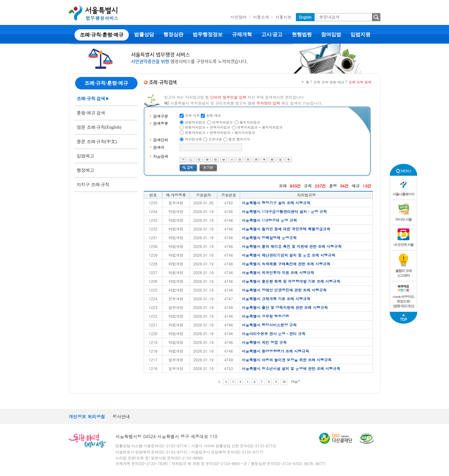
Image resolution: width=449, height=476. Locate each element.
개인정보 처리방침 (87, 417)
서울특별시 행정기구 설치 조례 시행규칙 (276, 203)
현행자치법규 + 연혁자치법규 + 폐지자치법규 (220, 133)
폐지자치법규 (250, 122)
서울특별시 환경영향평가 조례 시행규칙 (275, 351)
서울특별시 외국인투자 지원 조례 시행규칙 (278, 272)
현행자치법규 (195, 122)
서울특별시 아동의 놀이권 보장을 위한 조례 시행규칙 (287, 360)
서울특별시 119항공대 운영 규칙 (269, 220)
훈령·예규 (214, 115)
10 (284, 382)
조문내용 (215, 139)
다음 (294, 381)
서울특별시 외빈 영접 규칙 (264, 342)
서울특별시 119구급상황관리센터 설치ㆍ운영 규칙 (284, 211)
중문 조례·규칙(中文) (97, 142)
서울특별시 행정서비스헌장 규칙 (269, 325)
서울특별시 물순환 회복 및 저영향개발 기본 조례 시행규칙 (291, 281)
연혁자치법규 (223, 122)
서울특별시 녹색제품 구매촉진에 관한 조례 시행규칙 (286, 264)
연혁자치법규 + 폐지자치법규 (260, 127)
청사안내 (121, 417)
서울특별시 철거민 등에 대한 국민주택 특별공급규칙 (286, 229)
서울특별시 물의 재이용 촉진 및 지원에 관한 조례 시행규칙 (292, 246)
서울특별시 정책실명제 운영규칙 (269, 238)
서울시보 (283, 17)
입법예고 (85, 156)
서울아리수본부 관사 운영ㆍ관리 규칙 (273, 333)
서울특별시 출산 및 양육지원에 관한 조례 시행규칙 (285, 307)
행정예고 (85, 170)
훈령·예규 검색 (91, 113)
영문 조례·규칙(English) (99, 127)
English (305, 17)
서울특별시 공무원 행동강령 (265, 316)
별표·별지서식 (239, 139)
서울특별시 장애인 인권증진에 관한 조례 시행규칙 (284, 290)
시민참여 (239, 17)
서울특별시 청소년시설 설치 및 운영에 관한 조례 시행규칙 (291, 368)
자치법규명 (193, 139)
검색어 (159, 147)
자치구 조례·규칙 (93, 185)
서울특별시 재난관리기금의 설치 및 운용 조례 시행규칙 (288, 255)
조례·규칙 (192, 115)
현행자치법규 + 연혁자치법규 (208, 127)
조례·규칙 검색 (91, 99)
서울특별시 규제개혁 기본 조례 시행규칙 (276, 299)
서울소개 (261, 17)
